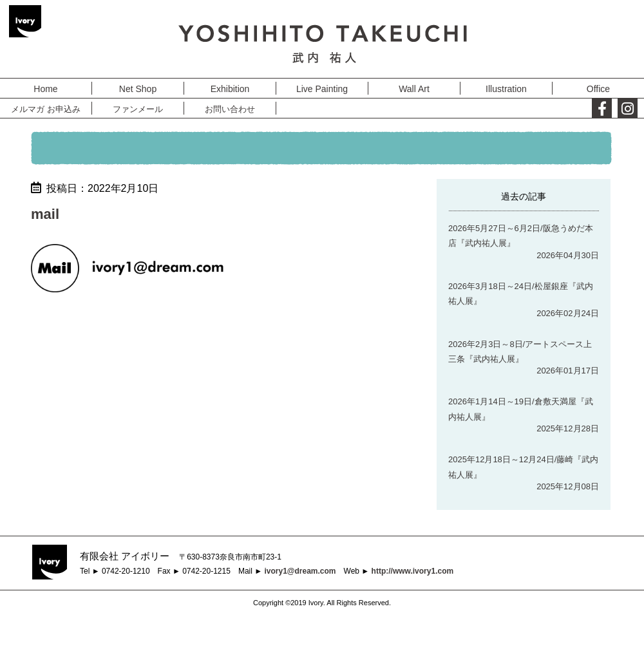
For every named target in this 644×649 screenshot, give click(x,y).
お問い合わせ (230, 109)
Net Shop (138, 89)
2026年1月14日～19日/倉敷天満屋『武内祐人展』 (521, 409)
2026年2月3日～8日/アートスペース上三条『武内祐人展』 (520, 352)
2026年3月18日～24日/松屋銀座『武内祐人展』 (521, 294)
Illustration (506, 89)
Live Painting (322, 89)
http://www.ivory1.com (413, 571)
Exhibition (230, 89)
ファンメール (138, 109)
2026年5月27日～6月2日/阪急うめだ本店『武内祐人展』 (521, 236)
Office (598, 89)
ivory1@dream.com (300, 571)
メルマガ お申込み (46, 109)
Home (45, 89)
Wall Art (414, 89)
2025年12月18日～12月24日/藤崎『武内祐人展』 (523, 467)
